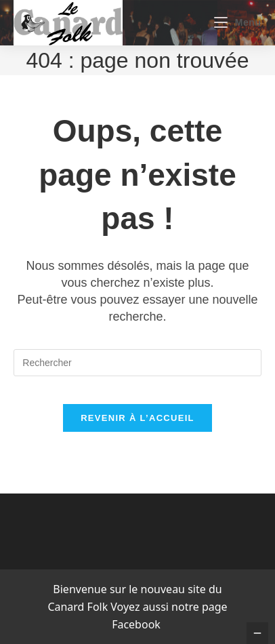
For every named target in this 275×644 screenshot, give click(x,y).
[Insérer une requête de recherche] (137, 363)
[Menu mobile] (237, 22)
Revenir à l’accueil (137, 418)
